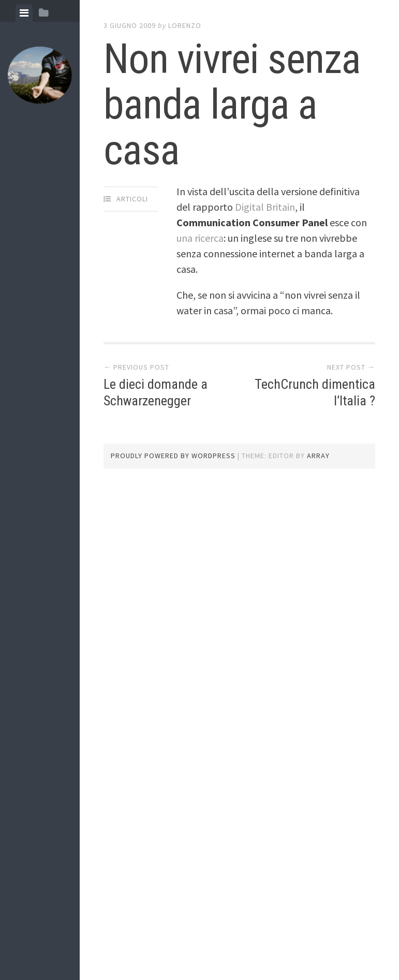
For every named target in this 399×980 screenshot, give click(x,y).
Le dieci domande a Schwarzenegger (156, 392)
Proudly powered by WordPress (173, 456)
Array (318, 456)
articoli (132, 199)
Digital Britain (265, 207)
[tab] (24, 13)
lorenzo (185, 25)
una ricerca (200, 238)
